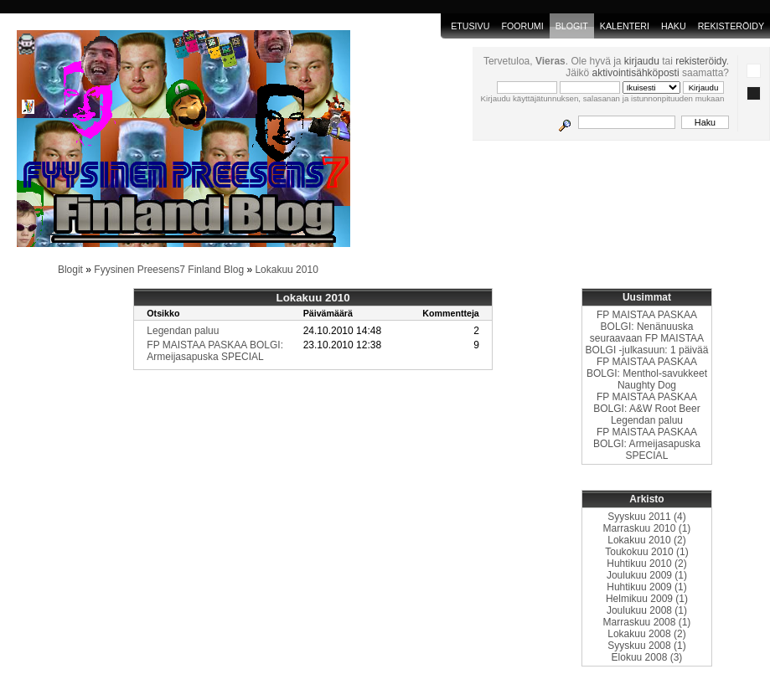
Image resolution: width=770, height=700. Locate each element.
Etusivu (470, 26)
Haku (674, 26)
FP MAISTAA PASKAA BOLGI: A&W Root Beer (646, 403)
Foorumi (522, 26)
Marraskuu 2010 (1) (647, 528)
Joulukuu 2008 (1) (647, 610)
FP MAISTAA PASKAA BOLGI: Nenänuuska (647, 321)
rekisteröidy (700, 61)
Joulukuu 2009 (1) (647, 575)
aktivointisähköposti (636, 73)
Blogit (70, 270)
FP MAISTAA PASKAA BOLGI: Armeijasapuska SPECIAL (215, 351)
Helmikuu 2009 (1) (647, 599)
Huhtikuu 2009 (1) (646, 587)
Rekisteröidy (731, 26)
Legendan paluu (183, 331)
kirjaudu (642, 61)
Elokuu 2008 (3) (647, 657)
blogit (572, 26)
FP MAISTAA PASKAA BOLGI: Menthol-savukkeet (647, 368)
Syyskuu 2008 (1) (646, 646)
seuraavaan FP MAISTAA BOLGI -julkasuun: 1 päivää (647, 344)
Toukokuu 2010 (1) (646, 552)
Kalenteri (625, 26)
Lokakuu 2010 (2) (646, 540)
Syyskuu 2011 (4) (646, 517)
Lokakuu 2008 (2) (646, 634)
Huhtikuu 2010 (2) (646, 564)
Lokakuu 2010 (286, 270)
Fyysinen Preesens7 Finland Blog (169, 270)
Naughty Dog (647, 385)
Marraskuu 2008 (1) (647, 622)
